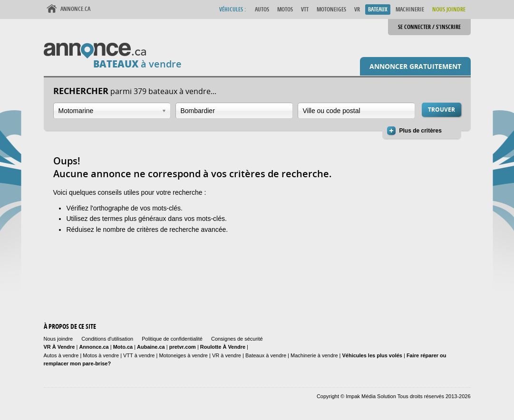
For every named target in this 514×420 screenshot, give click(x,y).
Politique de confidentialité (172, 339)
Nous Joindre (449, 9)
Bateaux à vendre (266, 355)
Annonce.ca (75, 9)
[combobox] (112, 111)
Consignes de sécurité (237, 339)
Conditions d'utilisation (107, 339)
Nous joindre (58, 339)
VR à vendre (227, 355)
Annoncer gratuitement (415, 66)
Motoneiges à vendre (184, 355)
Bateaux (378, 9)
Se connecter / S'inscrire (429, 27)
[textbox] (234, 111)
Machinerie (410, 9)
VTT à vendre (139, 355)
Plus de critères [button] (421, 131)
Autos (262, 9)
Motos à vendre (101, 355)
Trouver (441, 110)
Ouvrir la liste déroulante (164, 111)
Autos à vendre (61, 355)
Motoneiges (331, 9)
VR (357, 9)
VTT (305, 9)
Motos (285, 9)
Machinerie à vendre (314, 355)
